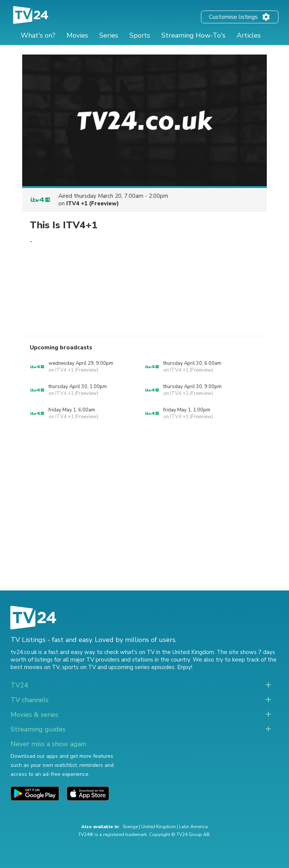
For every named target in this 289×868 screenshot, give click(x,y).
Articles (249, 35)
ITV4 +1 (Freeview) (93, 203)
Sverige (130, 827)
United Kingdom (158, 827)
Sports (140, 35)
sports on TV (79, 667)
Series (109, 35)
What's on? (38, 35)
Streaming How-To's (193, 35)
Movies (77, 35)
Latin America (193, 827)
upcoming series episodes (141, 667)
